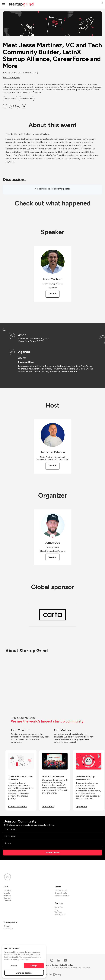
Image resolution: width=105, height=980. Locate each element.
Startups (7, 896)
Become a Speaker (62, 896)
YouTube (58, 912)
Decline (13, 966)
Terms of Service (51, 965)
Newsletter (59, 907)
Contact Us (9, 929)
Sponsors (8, 898)
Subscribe (51, 853)
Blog (56, 909)
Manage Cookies (24, 973)
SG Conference (61, 891)
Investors (8, 891)
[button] (102, 3)
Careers (7, 926)
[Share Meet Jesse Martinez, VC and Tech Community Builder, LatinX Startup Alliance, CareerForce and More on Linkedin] (18, 106)
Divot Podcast (60, 915)
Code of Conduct (66, 965)
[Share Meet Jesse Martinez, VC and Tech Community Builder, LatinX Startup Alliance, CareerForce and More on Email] (24, 106)
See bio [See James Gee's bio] (52, 557)
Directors (8, 901)
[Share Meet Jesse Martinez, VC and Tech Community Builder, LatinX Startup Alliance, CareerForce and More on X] (11, 106)
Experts (7, 893)
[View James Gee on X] (53, 537)
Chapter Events (61, 893)
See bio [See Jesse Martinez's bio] (52, 294)
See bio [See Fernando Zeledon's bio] (52, 466)
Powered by (53, 974)
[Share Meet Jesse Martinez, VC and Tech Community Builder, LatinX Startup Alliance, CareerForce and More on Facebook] (5, 106)
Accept (34, 966)
